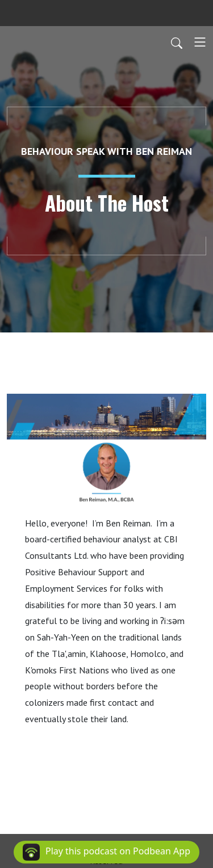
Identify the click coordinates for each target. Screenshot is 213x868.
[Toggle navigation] (200, 42)
